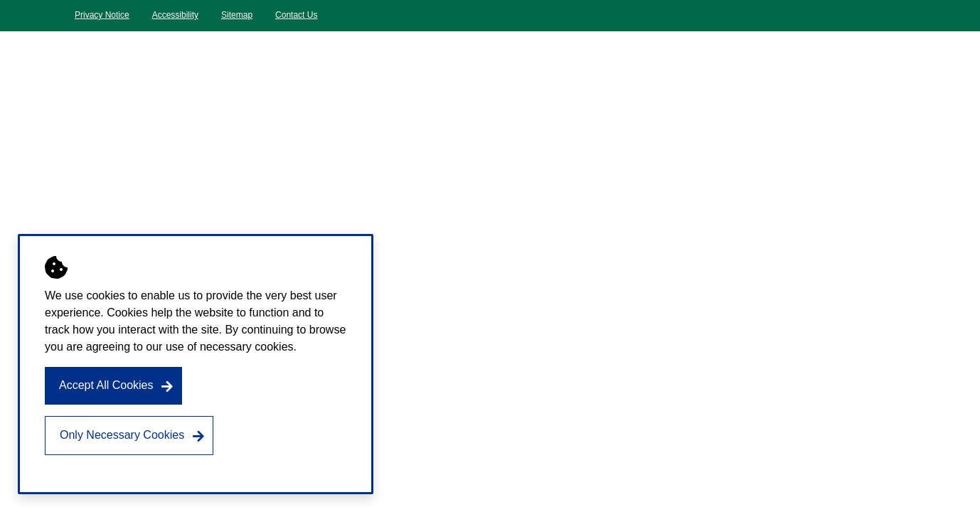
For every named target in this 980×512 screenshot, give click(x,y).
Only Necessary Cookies (122, 435)
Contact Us (296, 15)
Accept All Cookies (106, 385)
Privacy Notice (102, 15)
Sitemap (237, 15)
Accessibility (175, 15)
